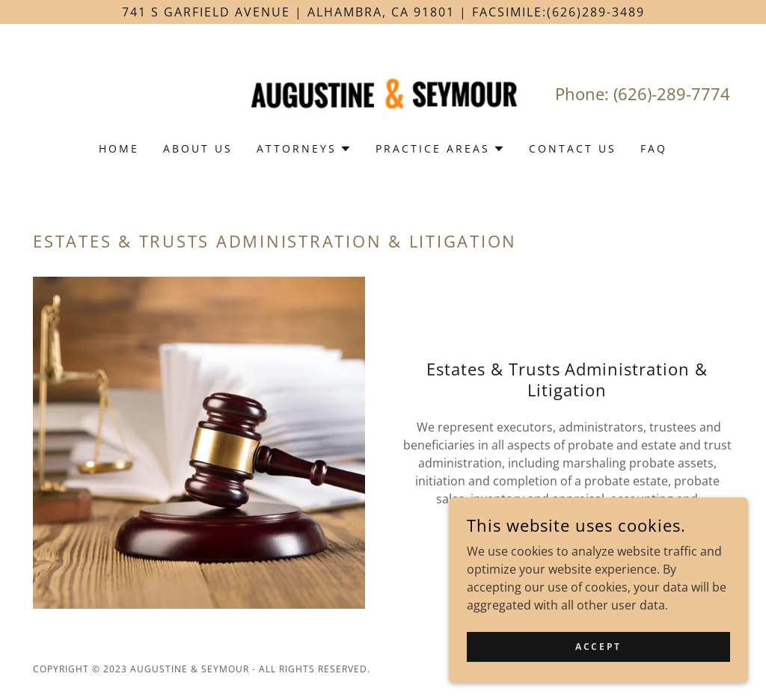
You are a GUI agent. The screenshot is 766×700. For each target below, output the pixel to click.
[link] (383, 93)
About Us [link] (198, 148)
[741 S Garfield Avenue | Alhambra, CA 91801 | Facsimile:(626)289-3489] (383, 12)
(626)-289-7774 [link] (672, 93)
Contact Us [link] (573, 148)
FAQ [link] (654, 148)
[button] (304, 149)
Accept (598, 677)
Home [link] (119, 148)
